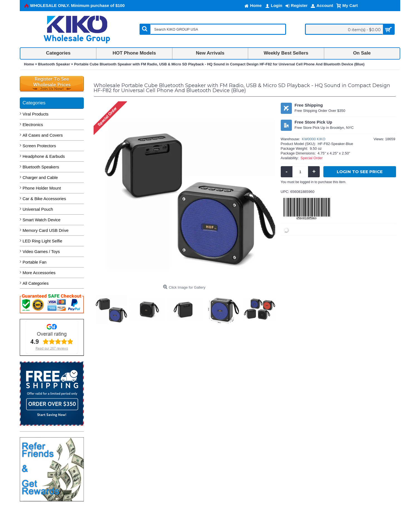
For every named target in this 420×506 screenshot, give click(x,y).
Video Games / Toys (41, 251)
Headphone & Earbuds (44, 156)
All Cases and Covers (43, 135)
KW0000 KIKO (314, 139)
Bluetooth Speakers (41, 167)
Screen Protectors (39, 146)
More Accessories (39, 273)
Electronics (33, 125)
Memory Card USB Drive (46, 230)
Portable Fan (35, 262)
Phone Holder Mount (42, 188)
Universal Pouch (38, 209)
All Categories (36, 283)
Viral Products (36, 114)
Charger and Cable (40, 177)
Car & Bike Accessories (44, 199)
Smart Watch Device (41, 220)
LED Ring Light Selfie (42, 241)
